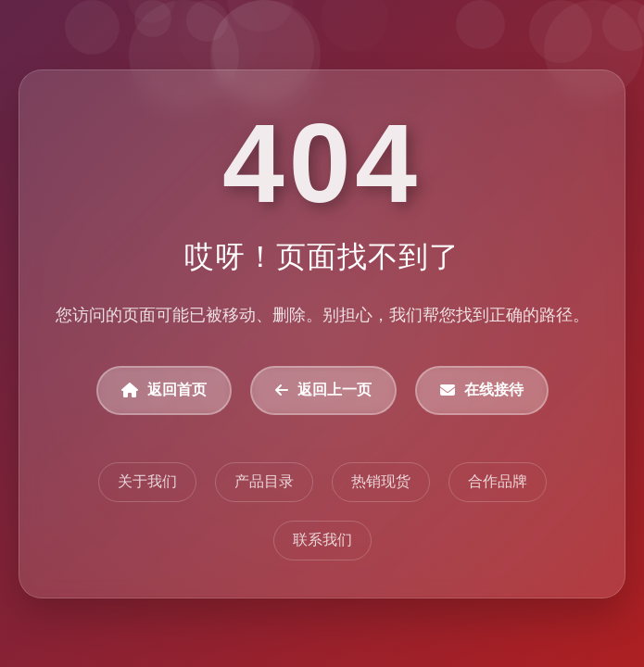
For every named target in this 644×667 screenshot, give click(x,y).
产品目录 (264, 480)
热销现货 (380, 480)
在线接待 (481, 390)
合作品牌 (497, 480)
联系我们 (322, 539)
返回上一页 (323, 390)
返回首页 (164, 390)
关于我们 (147, 480)
